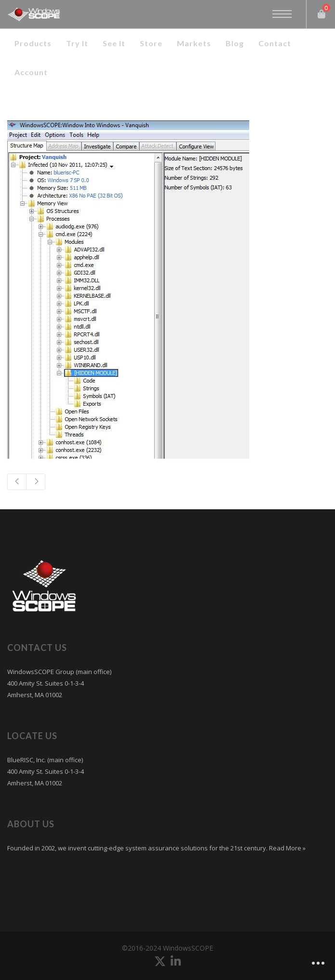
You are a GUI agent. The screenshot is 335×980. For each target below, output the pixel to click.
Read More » (287, 848)
